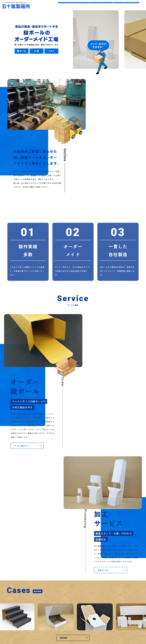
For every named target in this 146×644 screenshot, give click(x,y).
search (142, 5)
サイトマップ (84, 615)
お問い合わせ (131, 5)
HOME (53, 5)
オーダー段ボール (82, 5)
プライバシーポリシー (66, 615)
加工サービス (101, 5)
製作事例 (116, 5)
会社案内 (65, 5)
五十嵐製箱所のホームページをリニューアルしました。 (103, 494)
